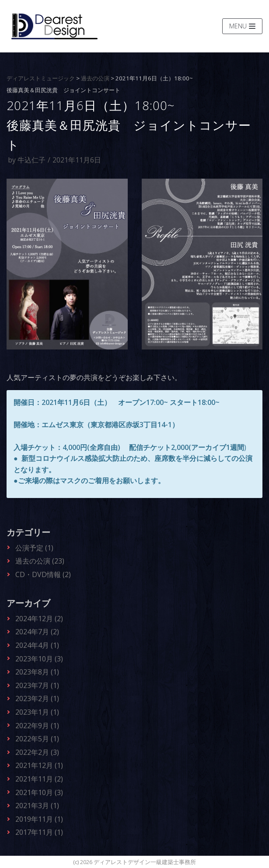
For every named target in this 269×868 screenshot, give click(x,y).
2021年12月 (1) (39, 765)
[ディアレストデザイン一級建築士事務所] (54, 26)
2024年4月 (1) (37, 645)
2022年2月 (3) (37, 752)
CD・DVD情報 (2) (43, 574)
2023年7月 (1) (37, 685)
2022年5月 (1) (37, 739)
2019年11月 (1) (39, 819)
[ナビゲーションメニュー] (242, 26)
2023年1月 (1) (37, 712)
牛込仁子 (31, 160)
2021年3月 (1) (37, 806)
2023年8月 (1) (37, 672)
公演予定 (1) (34, 548)
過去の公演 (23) (40, 561)
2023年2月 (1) (37, 699)
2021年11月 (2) (39, 779)
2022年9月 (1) (37, 726)
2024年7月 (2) (37, 632)
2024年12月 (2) (39, 619)
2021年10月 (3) (39, 792)
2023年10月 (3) (39, 659)
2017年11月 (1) (39, 832)
